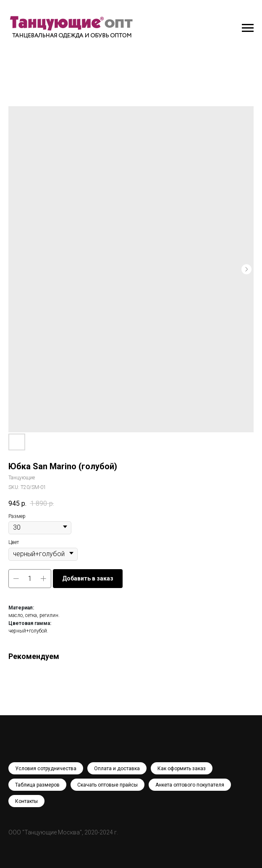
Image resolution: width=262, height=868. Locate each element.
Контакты (26, 801)
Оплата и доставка (117, 769)
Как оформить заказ (182, 769)
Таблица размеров (37, 785)
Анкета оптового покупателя (190, 785)
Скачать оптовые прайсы (107, 785)
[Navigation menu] (248, 28)
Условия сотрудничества (46, 769)
